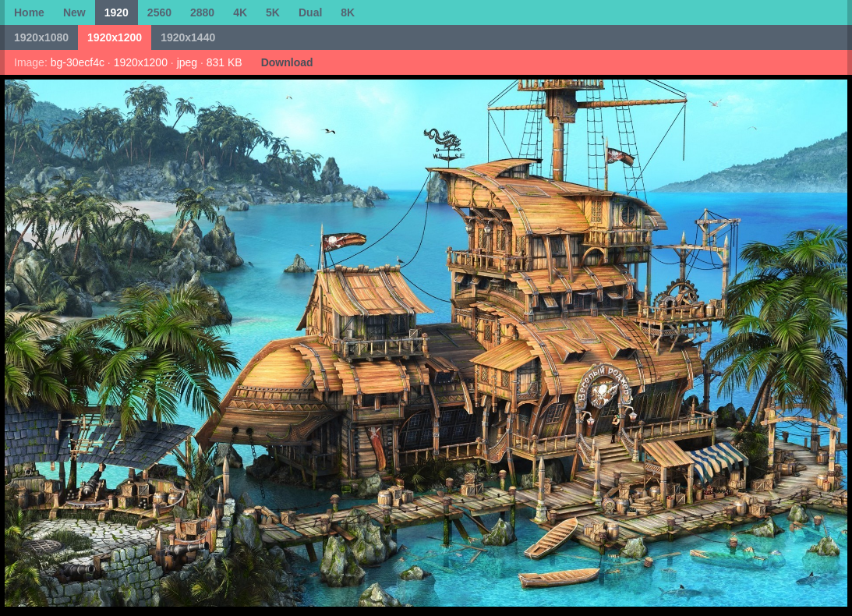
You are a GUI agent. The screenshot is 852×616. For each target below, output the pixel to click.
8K (348, 12)
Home (29, 12)
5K (273, 12)
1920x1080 (41, 37)
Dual (310, 12)
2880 (202, 12)
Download (287, 62)
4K (240, 12)
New (74, 12)
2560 (159, 12)
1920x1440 (188, 37)
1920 (117, 12)
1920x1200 (115, 37)
